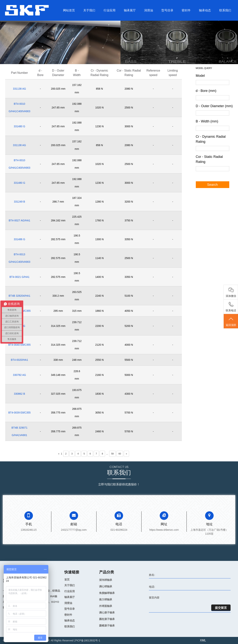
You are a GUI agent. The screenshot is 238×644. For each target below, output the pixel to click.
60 (120, 454)
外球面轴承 (106, 606)
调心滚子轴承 (107, 613)
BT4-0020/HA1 (19, 360)
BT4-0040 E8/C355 (20, 345)
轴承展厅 (130, 10)
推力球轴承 (106, 599)
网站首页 (69, 10)
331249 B (20, 202)
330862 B (20, 394)
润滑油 (149, 10)
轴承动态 (205, 10)
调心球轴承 (106, 586)
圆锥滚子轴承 (107, 626)
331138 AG (20, 89)
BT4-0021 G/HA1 (19, 277)
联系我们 (225, 10)
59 (112, 454)
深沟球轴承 (106, 580)
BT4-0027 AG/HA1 (20, 220)
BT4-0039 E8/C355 (20, 413)
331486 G (20, 239)
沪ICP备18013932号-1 (87, 640)
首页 (67, 580)
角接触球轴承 (107, 593)
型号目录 (167, 10)
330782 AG (20, 375)
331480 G (20, 126)
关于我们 (89, 10)
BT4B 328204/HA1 (19, 296)
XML (203, 640)
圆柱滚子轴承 (107, 619)
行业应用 (110, 10)
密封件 (186, 10)
